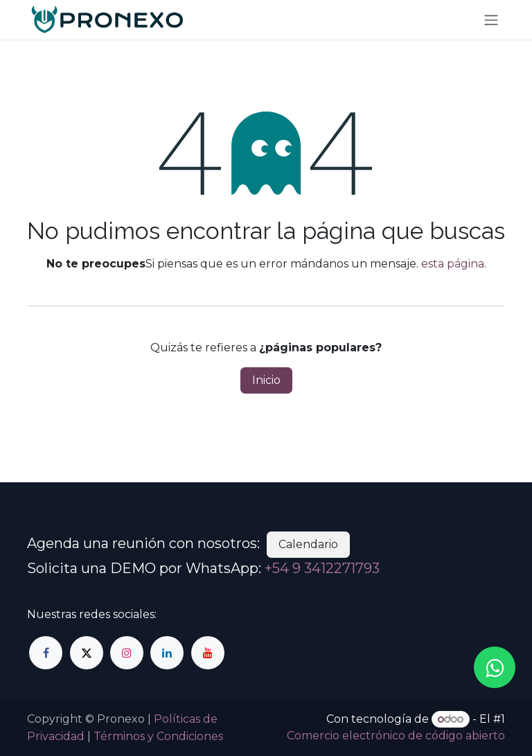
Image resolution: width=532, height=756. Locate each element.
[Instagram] (127, 653)
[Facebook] (46, 653)
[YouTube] (208, 653)
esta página (453, 264)
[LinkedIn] (167, 653)
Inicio (266, 380)
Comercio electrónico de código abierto (396, 736)
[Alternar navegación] (491, 20)
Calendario (308, 544)
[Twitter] (87, 653)
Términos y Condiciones (158, 736)
